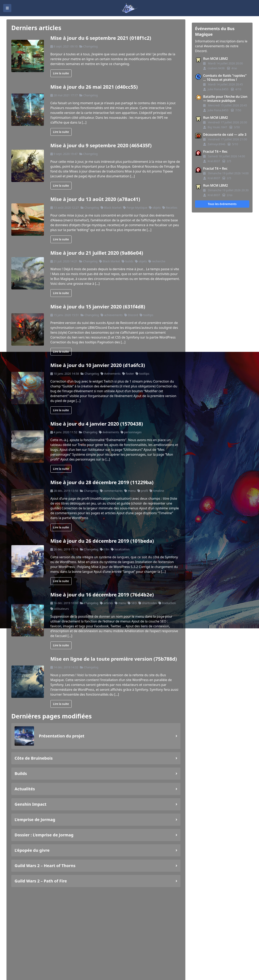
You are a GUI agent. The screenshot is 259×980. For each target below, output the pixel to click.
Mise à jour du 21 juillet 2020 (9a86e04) (97, 253)
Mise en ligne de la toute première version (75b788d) (114, 659)
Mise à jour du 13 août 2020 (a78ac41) (95, 199)
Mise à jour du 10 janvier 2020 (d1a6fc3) (98, 365)
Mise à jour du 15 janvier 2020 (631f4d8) (98, 307)
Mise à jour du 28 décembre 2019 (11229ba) (102, 482)
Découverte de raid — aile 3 (225, 135)
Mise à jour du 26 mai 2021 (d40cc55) (94, 87)
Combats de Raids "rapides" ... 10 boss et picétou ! (225, 78)
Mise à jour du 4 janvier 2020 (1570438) (97, 424)
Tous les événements (222, 204)
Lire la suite (61, 73)
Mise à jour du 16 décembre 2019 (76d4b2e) (102, 595)
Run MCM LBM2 (215, 59)
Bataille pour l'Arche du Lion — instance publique (225, 99)
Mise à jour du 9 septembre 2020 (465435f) (101, 145)
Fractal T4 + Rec (215, 151)
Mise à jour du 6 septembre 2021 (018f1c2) (101, 38)
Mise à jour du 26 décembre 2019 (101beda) (102, 541)
